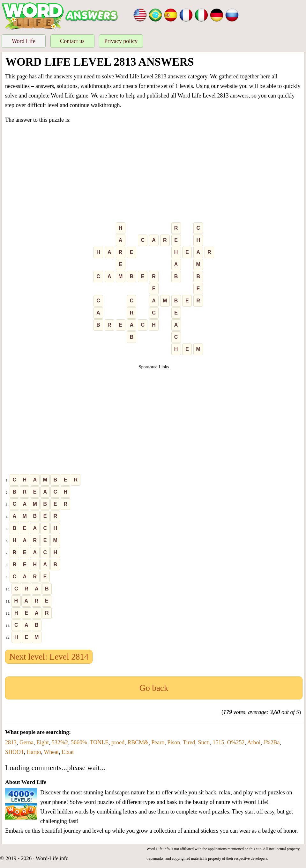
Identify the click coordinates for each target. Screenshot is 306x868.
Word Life (24, 41)
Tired (189, 742)
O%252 (236, 742)
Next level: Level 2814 (49, 657)
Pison (174, 742)
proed (118, 742)
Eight (43, 742)
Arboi (254, 742)
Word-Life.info (52, 858)
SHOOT (15, 752)
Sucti (204, 742)
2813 (11, 742)
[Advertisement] (154, 174)
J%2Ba (271, 742)
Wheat (51, 752)
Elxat (68, 752)
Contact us (72, 41)
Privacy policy (121, 41)
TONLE (99, 742)
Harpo (34, 752)
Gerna (26, 742)
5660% (79, 742)
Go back (154, 688)
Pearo (158, 742)
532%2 (60, 742)
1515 (218, 742)
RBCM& (138, 742)
